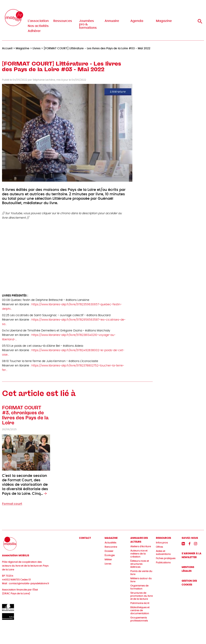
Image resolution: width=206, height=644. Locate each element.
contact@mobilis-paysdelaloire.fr (29, 583)
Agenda (137, 21)
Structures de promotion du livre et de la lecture (142, 596)
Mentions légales (188, 569)
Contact (85, 538)
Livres (108, 564)
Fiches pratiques (166, 558)
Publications (163, 563)
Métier (108, 560)
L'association (38, 21)
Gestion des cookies (189, 583)
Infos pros (162, 543)
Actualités (110, 543)
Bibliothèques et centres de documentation (140, 610)
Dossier (109, 551)
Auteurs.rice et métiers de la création (139, 554)
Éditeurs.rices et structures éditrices (140, 564)
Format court (12, 504)
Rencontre (111, 547)
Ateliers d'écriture (141, 546)
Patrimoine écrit (140, 603)
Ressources (63, 21)
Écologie (110, 555)
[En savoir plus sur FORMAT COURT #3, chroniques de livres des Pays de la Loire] (45, 494)
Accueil (7, 48)
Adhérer (34, 31)
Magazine (164, 21)
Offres (159, 547)
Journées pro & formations (88, 24)
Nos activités (38, 26)
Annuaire (112, 21)
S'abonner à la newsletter (192, 555)
